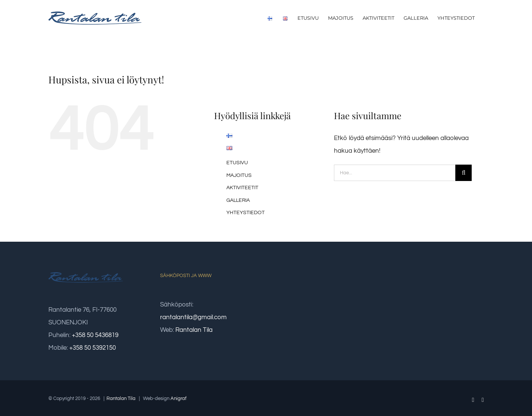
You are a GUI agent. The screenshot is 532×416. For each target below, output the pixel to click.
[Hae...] (395, 173)
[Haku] (463, 173)
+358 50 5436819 (95, 335)
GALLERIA (238, 200)
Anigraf (179, 398)
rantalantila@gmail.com (193, 317)
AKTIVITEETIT (242, 188)
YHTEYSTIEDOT (246, 213)
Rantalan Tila (194, 330)
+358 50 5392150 (93, 348)
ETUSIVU (237, 163)
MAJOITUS (239, 175)
